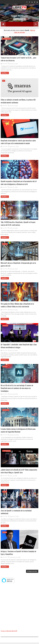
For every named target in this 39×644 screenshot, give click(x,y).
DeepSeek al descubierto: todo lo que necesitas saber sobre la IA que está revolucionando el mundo (18, 143)
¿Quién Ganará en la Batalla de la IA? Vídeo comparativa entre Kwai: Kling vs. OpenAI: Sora (19, 472)
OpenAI (5, 493)
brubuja (5, 368)
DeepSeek (5, 123)
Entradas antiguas (32, 572)
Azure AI (5, 245)
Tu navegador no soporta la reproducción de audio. (19, 20)
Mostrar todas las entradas (25, 33)
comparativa (6, 452)
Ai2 (4, 204)
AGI (4, 82)
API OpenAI (6, 164)
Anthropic (6, 411)
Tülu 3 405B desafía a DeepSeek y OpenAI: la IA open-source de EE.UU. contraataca (18, 225)
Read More (4, 74)
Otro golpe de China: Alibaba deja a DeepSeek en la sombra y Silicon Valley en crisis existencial (17, 306)
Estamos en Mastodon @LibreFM (9, 632)
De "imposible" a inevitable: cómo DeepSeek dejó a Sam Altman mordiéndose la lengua (19, 347)
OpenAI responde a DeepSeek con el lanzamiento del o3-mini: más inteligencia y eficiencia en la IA (19, 184)
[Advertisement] (19, 608)
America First (6, 40)
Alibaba (5, 286)
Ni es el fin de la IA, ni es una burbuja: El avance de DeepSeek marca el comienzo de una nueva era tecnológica (17, 389)
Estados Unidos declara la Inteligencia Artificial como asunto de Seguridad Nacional (18, 431)
